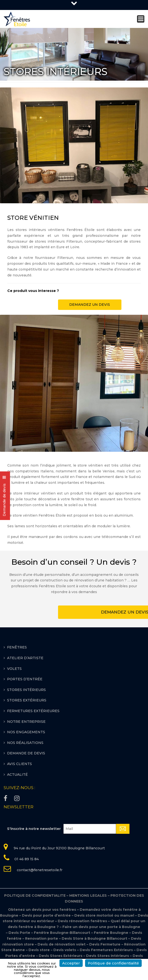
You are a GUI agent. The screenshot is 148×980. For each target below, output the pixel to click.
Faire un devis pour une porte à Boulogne (101, 927)
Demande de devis (26, 753)
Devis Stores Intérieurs (108, 956)
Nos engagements (26, 732)
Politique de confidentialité (113, 963)
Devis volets (65, 950)
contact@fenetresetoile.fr (39, 870)
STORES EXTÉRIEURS (27, 700)
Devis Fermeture (105, 944)
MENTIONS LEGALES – (90, 895)
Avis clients (20, 764)
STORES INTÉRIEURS (26, 690)
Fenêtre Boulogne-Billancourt (62, 933)
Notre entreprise (26, 722)
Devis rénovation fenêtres (83, 921)
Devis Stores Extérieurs (61, 956)
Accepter (71, 963)
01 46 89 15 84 (27, 859)
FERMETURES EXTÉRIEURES (33, 711)
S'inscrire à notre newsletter (34, 829)
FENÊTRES (17, 647)
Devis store (39, 950)
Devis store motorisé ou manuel (105, 915)
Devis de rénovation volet (62, 944)
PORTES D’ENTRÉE (25, 679)
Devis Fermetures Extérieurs (106, 950)
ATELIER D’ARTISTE (25, 658)
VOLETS (14, 669)
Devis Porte (19, 933)
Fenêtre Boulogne (112, 933)
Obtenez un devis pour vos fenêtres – (44, 910)
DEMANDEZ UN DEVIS (90, 305)
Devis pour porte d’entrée (47, 915)
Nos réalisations (25, 743)
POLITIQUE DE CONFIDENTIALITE (37, 895)
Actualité (17, 775)
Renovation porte (42, 938)
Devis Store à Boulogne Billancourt (95, 938)
